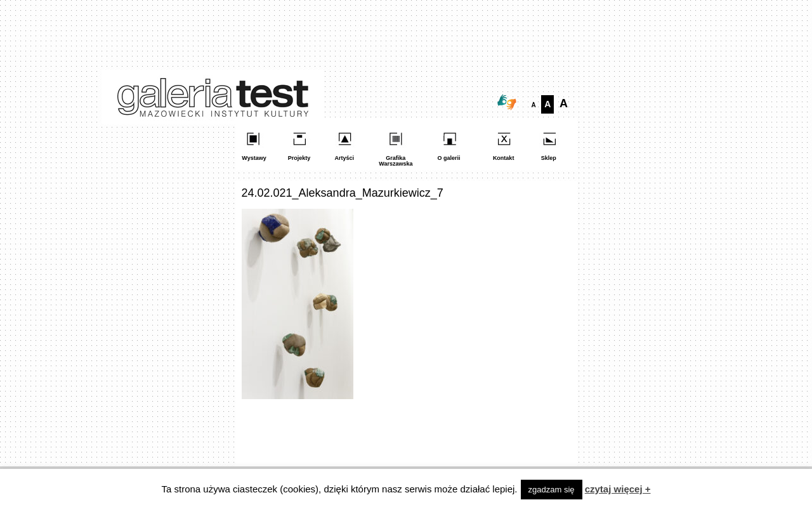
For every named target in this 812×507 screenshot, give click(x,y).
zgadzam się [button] (552, 490)
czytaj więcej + (618, 489)
